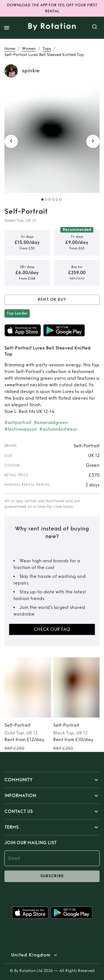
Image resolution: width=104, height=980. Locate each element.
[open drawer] (7, 28)
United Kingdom (31, 955)
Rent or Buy (52, 300)
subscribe (52, 876)
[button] (52, 780)
